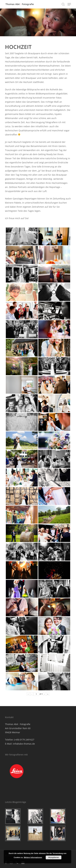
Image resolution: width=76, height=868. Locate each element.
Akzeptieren (54, 857)
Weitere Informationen (33, 857)
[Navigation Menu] (69, 4)
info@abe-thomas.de (24, 744)
